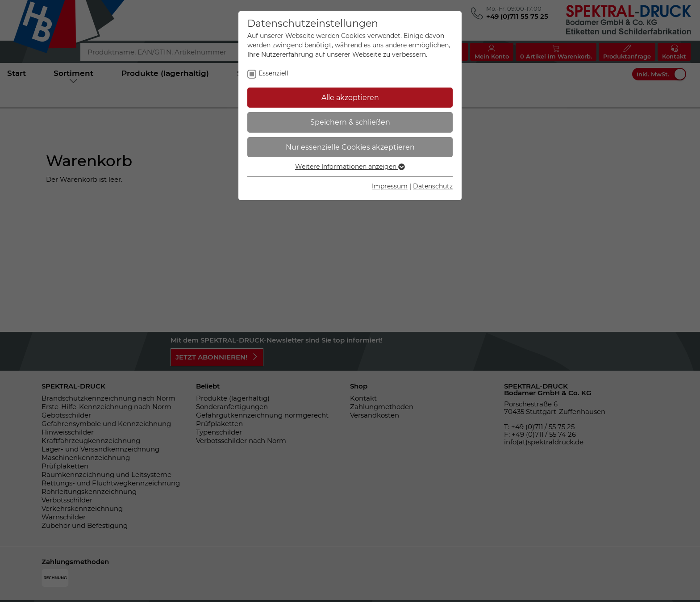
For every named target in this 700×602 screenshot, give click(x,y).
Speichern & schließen (350, 122)
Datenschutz (433, 186)
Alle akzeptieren (350, 98)
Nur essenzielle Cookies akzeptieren (350, 147)
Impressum (390, 186)
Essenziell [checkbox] (273, 73)
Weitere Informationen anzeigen (350, 167)
